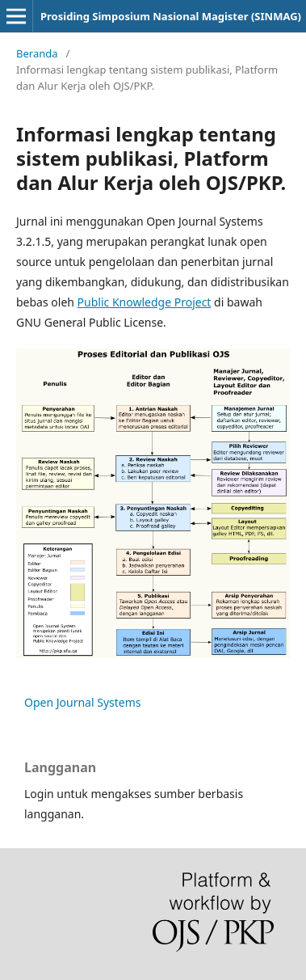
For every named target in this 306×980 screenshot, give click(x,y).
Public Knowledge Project (145, 302)
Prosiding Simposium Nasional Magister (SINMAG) (171, 16)
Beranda (37, 53)
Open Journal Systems (83, 702)
